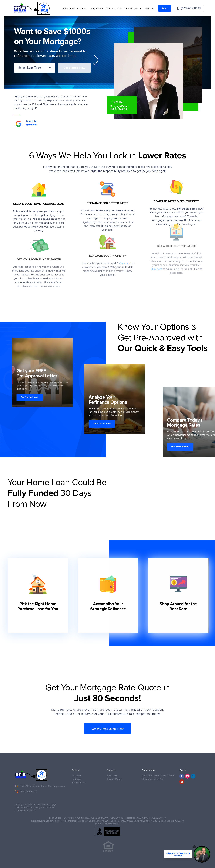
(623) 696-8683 (189, 8)
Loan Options (112, 8)
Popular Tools (132, 8)
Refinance (82, 8)
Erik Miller (112, 776)
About (148, 8)
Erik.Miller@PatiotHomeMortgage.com (40, 786)
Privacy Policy (114, 779)
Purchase (77, 776)
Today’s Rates (96, 8)
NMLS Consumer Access (108, 824)
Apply (165, 8)
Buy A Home (68, 8)
